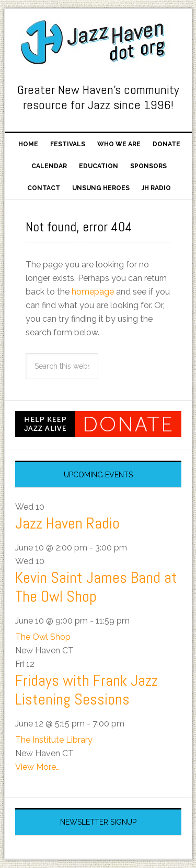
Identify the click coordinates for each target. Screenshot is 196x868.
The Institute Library (54, 740)
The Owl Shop (43, 637)
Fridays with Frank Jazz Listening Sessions (87, 690)
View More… (37, 767)
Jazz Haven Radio (67, 523)
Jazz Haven (98, 43)
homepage (93, 292)
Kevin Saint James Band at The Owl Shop (96, 587)
